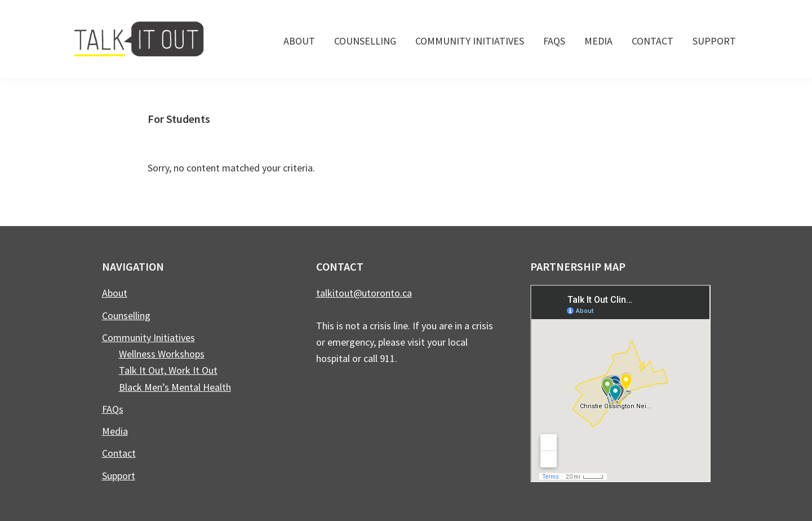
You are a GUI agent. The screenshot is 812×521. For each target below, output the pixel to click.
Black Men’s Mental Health (175, 387)
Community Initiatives (148, 337)
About (115, 293)
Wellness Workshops (162, 354)
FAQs (113, 409)
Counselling (126, 315)
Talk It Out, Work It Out (168, 370)
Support (119, 476)
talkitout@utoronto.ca (364, 293)
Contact (119, 453)
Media (115, 431)
